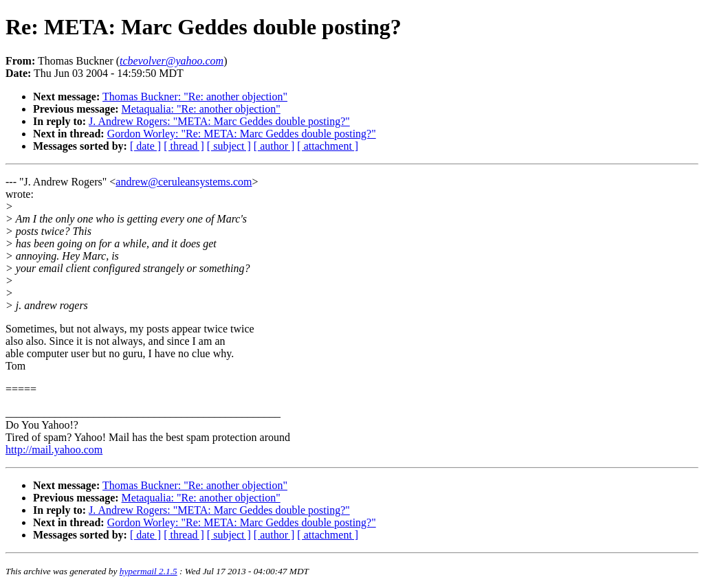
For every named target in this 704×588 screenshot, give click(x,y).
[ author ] (274, 146)
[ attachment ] (328, 146)
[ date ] (145, 146)
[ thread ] (184, 146)
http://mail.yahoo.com (54, 450)
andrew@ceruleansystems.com (184, 182)
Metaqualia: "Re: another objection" (201, 109)
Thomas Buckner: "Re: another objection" (195, 97)
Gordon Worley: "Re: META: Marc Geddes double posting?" (242, 134)
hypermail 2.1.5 (148, 571)
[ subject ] (229, 146)
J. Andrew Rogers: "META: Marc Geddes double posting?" (219, 121)
